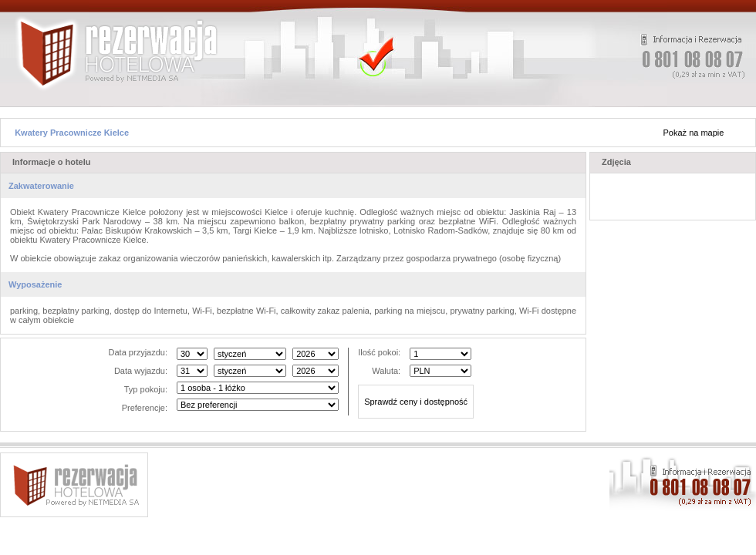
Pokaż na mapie (694, 133)
